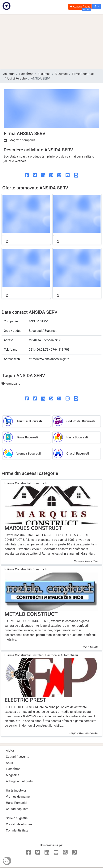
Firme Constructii (84, 74)
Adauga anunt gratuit (20, 781)
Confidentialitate (17, 830)
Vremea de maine (18, 797)
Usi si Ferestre (17, 78)
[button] (97, 6)
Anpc (9, 763)
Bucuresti (44, 74)
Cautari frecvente (18, 757)
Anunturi (9, 74)
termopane (11, 384)
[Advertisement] (51, 42)
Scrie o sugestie (17, 818)
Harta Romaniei (17, 803)
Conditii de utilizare (19, 824)
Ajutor (10, 751)
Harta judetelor (16, 790)
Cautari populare (17, 809)
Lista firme (26, 74)
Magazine (13, 775)
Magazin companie (20, 140)
